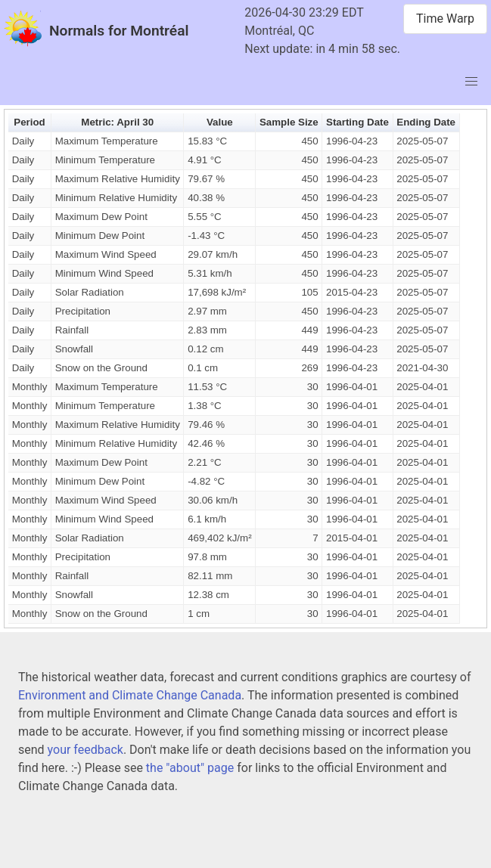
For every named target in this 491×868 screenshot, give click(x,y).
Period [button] (29, 122)
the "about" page (190, 768)
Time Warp (445, 19)
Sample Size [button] (289, 122)
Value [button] (220, 122)
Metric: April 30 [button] (117, 122)
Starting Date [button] (357, 122)
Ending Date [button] (426, 122)
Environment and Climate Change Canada (130, 695)
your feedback (85, 750)
